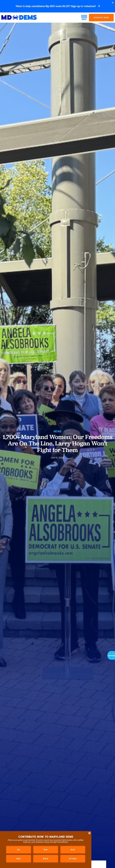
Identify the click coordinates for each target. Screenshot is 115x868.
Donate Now (101, 18)
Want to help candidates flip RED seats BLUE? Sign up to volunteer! (57, 6)
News (57, 431)
